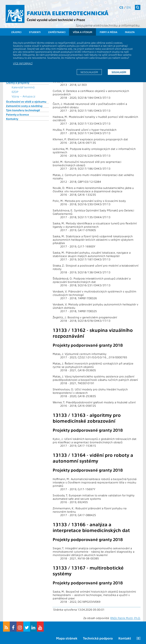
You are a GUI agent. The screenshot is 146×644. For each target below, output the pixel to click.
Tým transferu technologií (23, 110)
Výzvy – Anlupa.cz (24, 96)
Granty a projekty (18, 83)
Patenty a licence (17, 114)
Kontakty (12, 119)
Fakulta (130, 32)
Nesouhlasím (89, 72)
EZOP (15, 92)
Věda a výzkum (83, 32)
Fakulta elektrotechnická (68, 13)
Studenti (35, 32)
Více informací (23, 63)
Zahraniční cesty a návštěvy (24, 106)
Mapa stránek (67, 638)
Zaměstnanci (57, 32)
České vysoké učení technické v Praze (56, 20)
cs (121, 7)
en (129, 7)
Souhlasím (119, 72)
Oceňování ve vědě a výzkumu (26, 101)
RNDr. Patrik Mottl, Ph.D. (125, 618)
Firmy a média (109, 32)
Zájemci (16, 32)
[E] (138, 638)
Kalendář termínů (23, 87)
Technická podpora (98, 638)
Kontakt (125, 638)
